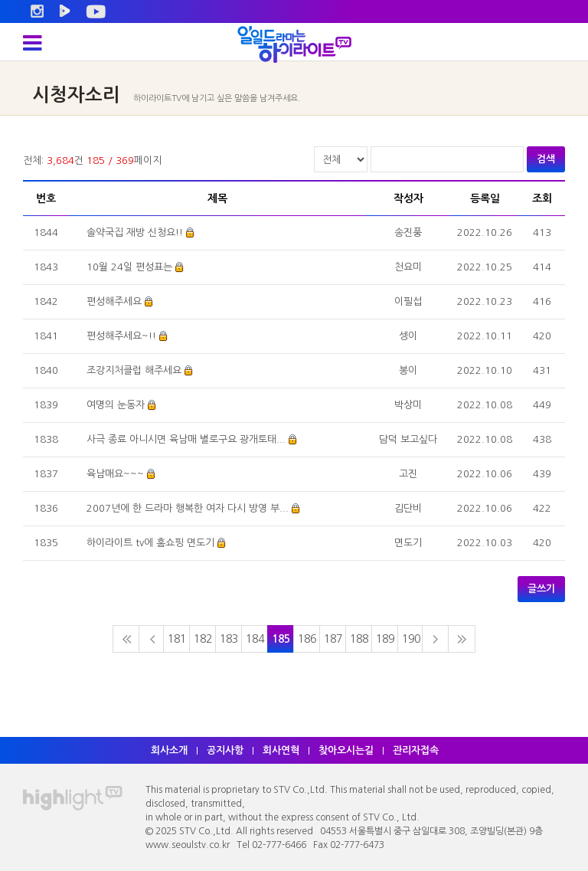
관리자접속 (416, 750)
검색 (546, 159)
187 (333, 639)
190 (411, 639)
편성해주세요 (114, 301)
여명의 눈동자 (116, 405)
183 (229, 639)
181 (177, 639)
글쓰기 (541, 589)
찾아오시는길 (346, 750)
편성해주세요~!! (121, 336)
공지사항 (225, 750)
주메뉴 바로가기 (0, 0)
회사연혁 (281, 750)
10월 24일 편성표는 (129, 267)
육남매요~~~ (115, 474)
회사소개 (169, 750)
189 (385, 639)
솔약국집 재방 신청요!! (135, 232)
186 (307, 639)
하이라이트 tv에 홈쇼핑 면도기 (150, 543)
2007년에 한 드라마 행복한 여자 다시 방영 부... (188, 508)
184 (255, 639)
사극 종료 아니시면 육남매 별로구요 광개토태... (186, 439)
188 (359, 639)
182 (203, 639)
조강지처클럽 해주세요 (134, 370)
